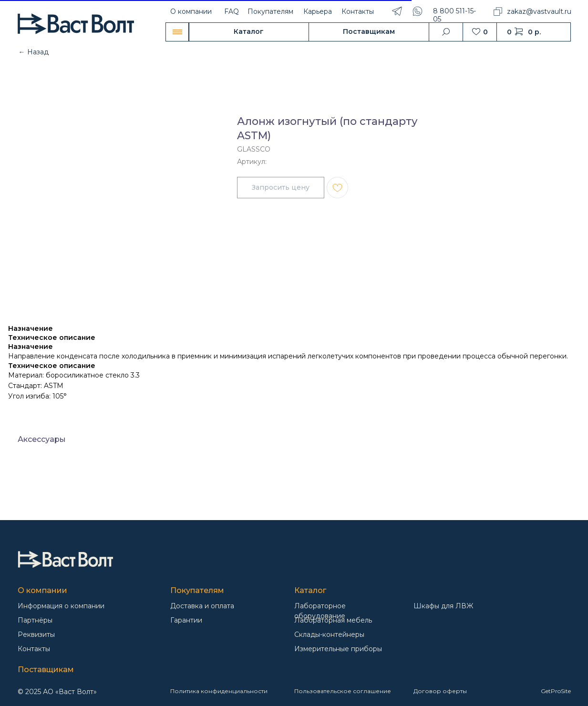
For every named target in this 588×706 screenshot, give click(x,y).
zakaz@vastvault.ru (539, 11)
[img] (65, 559)
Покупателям (270, 11)
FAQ (232, 11)
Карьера (318, 11)
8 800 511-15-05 (454, 15)
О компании (191, 11)
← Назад (34, 52)
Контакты (358, 11)
